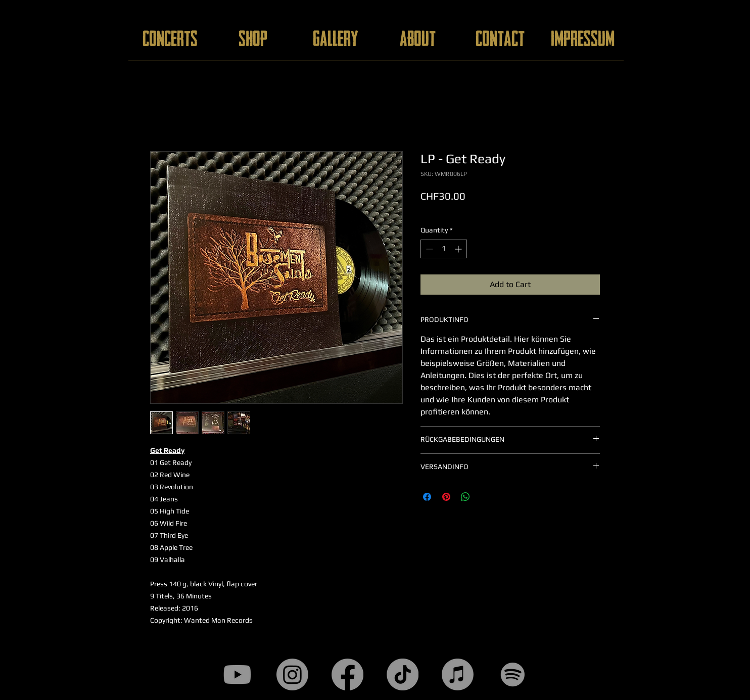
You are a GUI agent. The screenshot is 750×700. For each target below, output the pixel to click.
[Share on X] (485, 497)
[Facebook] (347, 674)
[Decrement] (428, 249)
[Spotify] (513, 674)
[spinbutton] (444, 249)
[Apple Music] (458, 674)
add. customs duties (453, 210)
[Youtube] (237, 674)
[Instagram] (292, 674)
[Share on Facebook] (427, 497)
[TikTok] (403, 674)
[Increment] (459, 249)
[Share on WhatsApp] (465, 497)
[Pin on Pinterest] (446, 497)
